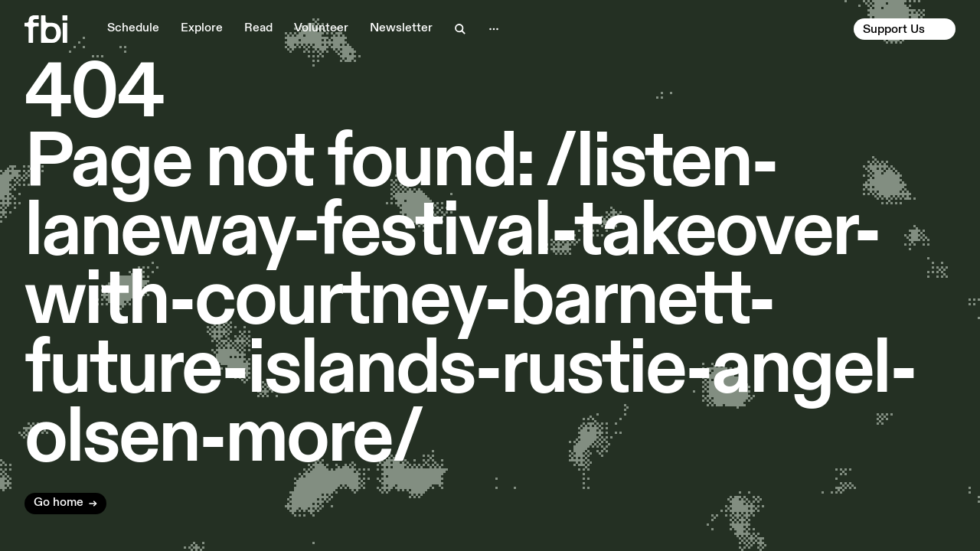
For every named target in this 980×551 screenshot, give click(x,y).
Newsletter (401, 28)
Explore (202, 28)
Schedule (133, 28)
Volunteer (321, 28)
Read (258, 28)
